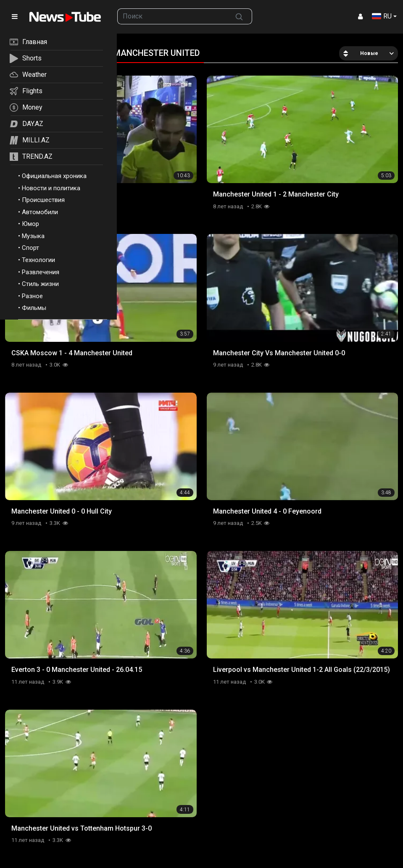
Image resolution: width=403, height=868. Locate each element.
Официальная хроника (54, 176)
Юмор (30, 224)
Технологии (38, 260)
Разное (32, 296)
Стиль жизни (40, 284)
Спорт (30, 248)
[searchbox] (172, 16)
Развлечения (41, 272)
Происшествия (43, 200)
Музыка (33, 236)
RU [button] (382, 16)
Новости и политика (51, 188)
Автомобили (40, 212)
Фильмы (34, 308)
